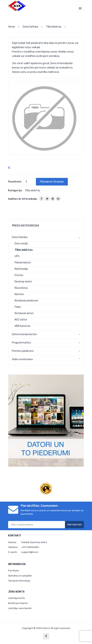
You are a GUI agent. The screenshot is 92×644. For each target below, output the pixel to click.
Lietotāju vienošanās (20, 608)
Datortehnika (30, 27)
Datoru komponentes (24, 334)
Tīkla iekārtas (54, 27)
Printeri (19, 275)
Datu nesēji (21, 244)
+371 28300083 (30, 547)
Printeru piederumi (23, 351)
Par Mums (14, 571)
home (12, 27)
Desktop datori (23, 282)
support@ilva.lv (30, 552)
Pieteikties (75, 525)
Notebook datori (24, 313)
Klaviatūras (21, 288)
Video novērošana (22, 359)
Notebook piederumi (26, 301)
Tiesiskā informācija (19, 581)
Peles (18, 307)
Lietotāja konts (17, 598)
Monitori (19, 294)
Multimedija (21, 269)
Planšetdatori (23, 263)
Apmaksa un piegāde (20, 576)
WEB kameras (22, 326)
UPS (17, 256)
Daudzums (15, 182)
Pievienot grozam (52, 182)
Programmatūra (21, 343)
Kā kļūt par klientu (18, 603)
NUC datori (21, 320)
